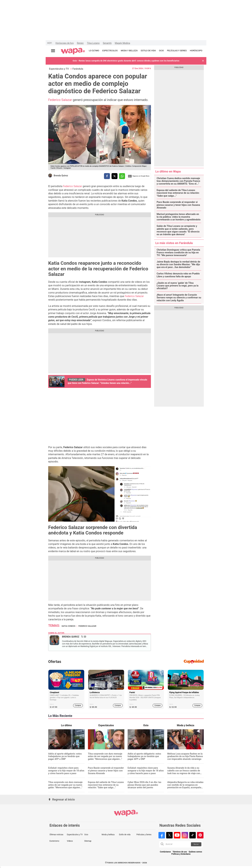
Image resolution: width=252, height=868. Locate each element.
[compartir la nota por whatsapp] (122, 176)
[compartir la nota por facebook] (107, 176)
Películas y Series (144, 835)
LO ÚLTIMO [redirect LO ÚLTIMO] (94, 51)
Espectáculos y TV (59, 69)
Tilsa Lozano (93, 43)
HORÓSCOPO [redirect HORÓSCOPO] (196, 51)
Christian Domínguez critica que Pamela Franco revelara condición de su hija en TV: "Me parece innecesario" (178, 253)
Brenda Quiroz (61, 176)
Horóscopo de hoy (65, 43)
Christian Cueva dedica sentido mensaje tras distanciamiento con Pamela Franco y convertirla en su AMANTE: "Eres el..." (178, 181)
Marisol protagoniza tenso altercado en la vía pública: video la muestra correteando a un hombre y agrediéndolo (179, 217)
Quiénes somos (195, 852)
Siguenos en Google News (139, 176)
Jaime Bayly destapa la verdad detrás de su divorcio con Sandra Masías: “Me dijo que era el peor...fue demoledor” (178, 265)
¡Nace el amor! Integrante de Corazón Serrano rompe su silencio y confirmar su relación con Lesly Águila (179, 298)
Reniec (80, 43)
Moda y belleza (108, 835)
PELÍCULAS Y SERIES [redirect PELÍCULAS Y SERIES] (177, 51)
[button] (203, 61)
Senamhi (107, 43)
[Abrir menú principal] (53, 51)
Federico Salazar (61, 100)
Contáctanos (165, 852)
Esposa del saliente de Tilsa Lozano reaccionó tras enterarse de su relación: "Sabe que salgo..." (178, 193)
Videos (70, 841)
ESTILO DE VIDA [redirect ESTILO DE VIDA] (148, 51)
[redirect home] (73, 51)
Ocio (86, 835)
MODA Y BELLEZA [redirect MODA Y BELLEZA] (129, 51)
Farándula (78, 69)
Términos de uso (180, 852)
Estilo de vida (125, 835)
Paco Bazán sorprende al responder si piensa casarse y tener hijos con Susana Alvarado (178, 205)
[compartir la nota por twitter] (115, 176)
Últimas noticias (56, 835)
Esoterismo (54, 841)
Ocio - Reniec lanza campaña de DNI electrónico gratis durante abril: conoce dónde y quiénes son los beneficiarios (126, 61)
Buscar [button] (196, 844)
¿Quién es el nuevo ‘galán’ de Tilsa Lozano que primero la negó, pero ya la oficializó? (178, 286)
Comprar (78, 705)
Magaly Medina (122, 43)
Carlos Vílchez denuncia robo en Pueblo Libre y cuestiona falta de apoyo (178, 275)
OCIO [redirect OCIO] (161, 51)
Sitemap (88, 841)
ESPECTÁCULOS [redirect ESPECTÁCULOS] (110, 51)
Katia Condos (69, 626)
